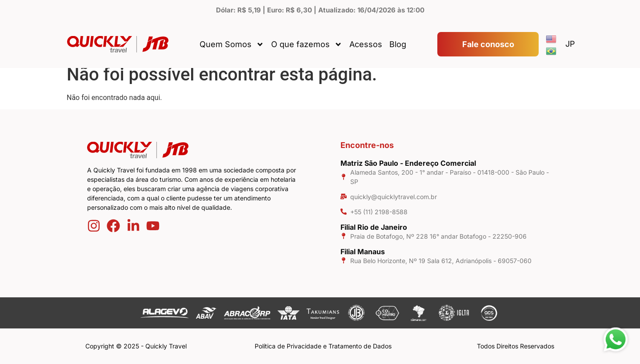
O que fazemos (307, 44)
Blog (398, 44)
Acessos (366, 44)
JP (570, 44)
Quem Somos (232, 44)
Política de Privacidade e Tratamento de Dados (323, 346)
